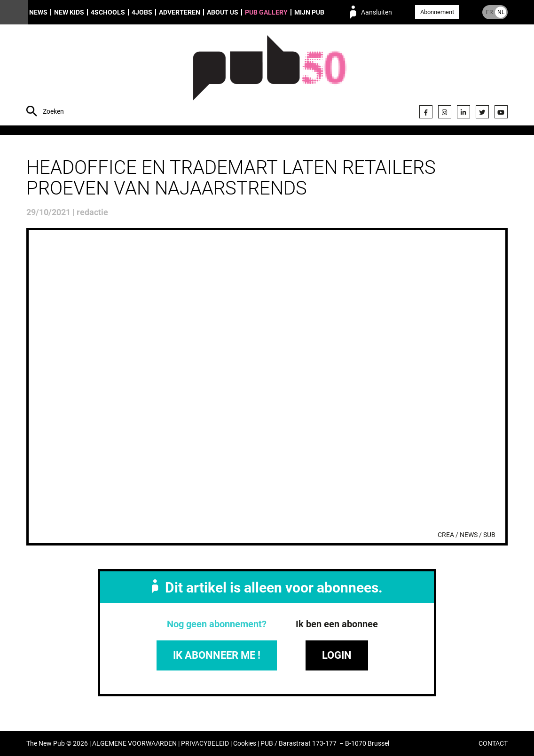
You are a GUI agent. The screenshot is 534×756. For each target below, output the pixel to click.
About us (223, 12)
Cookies (245, 744)
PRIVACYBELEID (205, 744)
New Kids (69, 12)
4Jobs (142, 12)
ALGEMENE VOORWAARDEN (134, 744)
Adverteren (180, 12)
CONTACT (493, 744)
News (38, 12)
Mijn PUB (309, 12)
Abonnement (437, 12)
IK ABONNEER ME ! (217, 655)
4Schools (108, 12)
